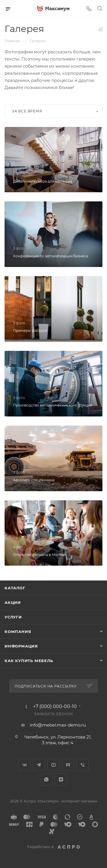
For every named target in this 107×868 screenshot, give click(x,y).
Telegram (39, 765)
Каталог (15, 588)
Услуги (13, 617)
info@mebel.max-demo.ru (58, 725)
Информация (21, 646)
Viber (83, 765)
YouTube (53, 765)
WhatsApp (46, 779)
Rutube (68, 765)
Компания (18, 632)
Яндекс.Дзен (61, 779)
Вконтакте (24, 765)
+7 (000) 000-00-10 (55, 707)
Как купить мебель (29, 661)
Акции (13, 602)
